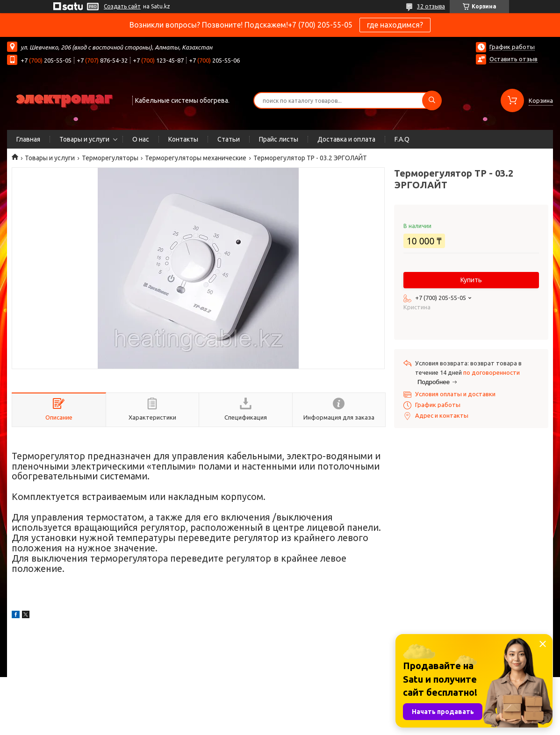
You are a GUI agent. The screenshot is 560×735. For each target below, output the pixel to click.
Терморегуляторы (110, 158)
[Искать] (432, 100)
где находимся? (395, 25)
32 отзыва (431, 6)
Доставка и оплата (346, 139)
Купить (471, 280)
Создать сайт (122, 6)
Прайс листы (279, 139)
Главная (28, 139)
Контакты (183, 139)
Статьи (229, 139)
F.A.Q (402, 139)
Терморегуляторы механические (196, 158)
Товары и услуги (84, 139)
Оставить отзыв (513, 59)
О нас (141, 139)
